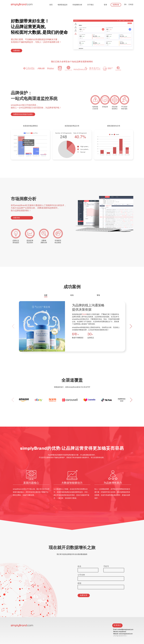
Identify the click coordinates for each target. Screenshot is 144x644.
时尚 (72, 295)
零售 (98, 295)
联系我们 (117, 625)
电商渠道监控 (63, 5)
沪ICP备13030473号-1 (120, 636)
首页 (51, 5)
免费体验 (116, 5)
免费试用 (84, 595)
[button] (131, 326)
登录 (105, 5)
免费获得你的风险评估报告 (23, 114)
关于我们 (90, 5)
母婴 (46, 295)
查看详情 (16, 218)
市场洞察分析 (77, 5)
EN (125, 4)
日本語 (131, 4)
